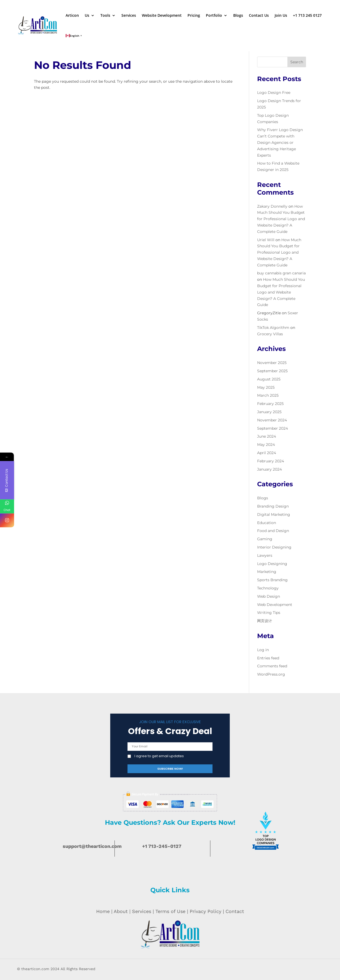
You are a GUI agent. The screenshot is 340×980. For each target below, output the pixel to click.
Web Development (275, 605)
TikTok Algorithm (273, 328)
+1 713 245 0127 (307, 15)
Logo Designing (272, 564)
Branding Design (273, 506)
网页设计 (265, 621)
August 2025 (269, 379)
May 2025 (266, 387)
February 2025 (270, 404)
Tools (105, 15)
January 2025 (269, 412)
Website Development (162, 15)
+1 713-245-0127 (162, 846)
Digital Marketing (274, 514)
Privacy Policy (205, 911)
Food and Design (273, 531)
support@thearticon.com (92, 846)
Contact (235, 911)
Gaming (265, 539)
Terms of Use (170, 911)
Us (87, 15)
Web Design (269, 596)
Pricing (194, 15)
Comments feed (272, 666)
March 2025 (268, 395)
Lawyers (265, 555)
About (121, 911)
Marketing (267, 572)
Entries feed (268, 658)
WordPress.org (271, 674)
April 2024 (267, 453)
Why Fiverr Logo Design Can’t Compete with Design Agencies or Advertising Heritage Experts (280, 142)
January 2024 (269, 469)
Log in (263, 650)
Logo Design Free (274, 93)
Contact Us (259, 15)
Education (267, 523)
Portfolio (214, 15)
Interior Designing (274, 547)
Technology (268, 588)
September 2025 (272, 371)
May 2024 (266, 445)
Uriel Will (266, 240)
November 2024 (272, 420)
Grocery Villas (270, 334)
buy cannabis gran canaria (281, 273)
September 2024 (273, 428)
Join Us (281, 15)
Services (129, 15)
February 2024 (271, 461)
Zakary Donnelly (272, 206)
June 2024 (267, 436)
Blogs (238, 15)
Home (103, 911)
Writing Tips (269, 613)
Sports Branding (272, 580)
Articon (72, 15)
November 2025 (272, 363)
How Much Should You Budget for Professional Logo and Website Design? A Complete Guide (281, 219)
